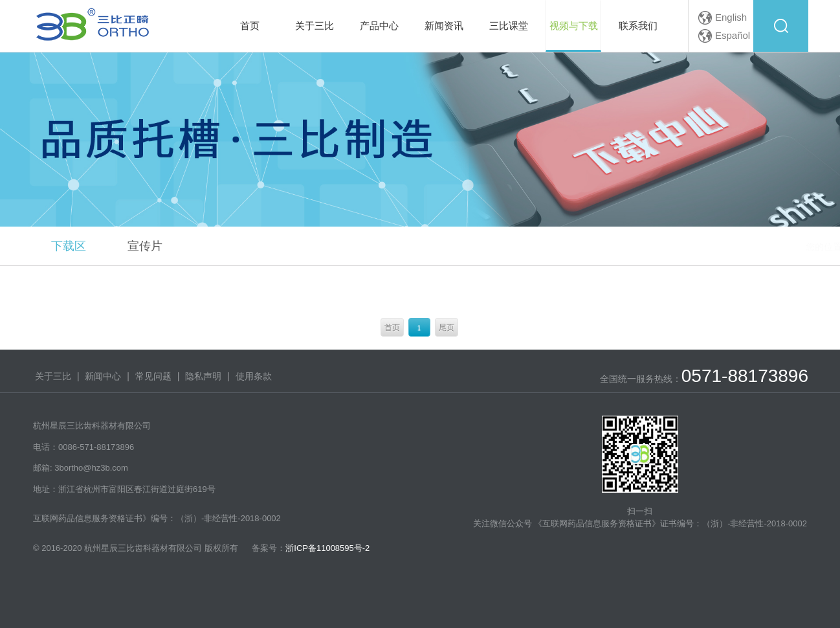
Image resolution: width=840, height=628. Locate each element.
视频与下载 (753, 247)
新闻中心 (103, 376)
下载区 (69, 246)
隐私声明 (203, 376)
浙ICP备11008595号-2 (327, 548)
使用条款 (254, 376)
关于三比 (53, 376)
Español (733, 35)
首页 (392, 328)
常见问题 (153, 376)
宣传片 (145, 246)
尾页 (447, 328)
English (731, 17)
